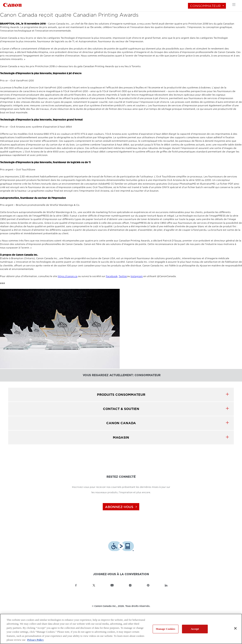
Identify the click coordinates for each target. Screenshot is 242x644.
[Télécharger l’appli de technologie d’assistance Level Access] (121, 547)
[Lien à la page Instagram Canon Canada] (130, 585)
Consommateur (205, 6)
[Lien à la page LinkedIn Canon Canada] (166, 585)
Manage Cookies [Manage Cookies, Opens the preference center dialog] (165, 629)
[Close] (235, 628)
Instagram (137, 276)
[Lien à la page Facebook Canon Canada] (76, 585)
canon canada (121, 423)
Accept (195, 629)
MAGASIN (121, 437)
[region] (121, 629)
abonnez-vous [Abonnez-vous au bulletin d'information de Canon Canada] (122, 507)
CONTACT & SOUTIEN (121, 409)
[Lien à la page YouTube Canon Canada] (112, 585)
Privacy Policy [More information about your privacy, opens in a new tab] (35, 640)
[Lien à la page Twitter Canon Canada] (94, 585)
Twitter (123, 276)
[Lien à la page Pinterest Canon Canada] (148, 585)
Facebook (112, 276)
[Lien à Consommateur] (12, 4)
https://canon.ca (68, 276)
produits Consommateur (121, 395)
